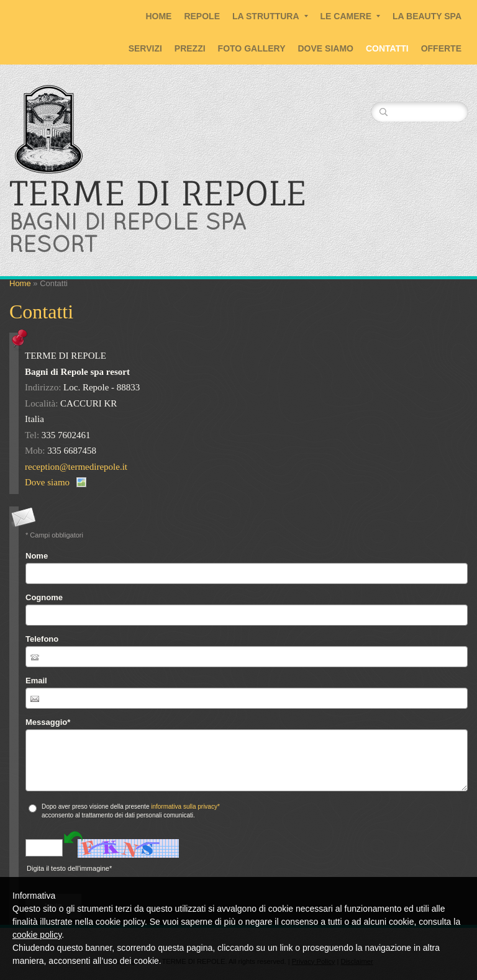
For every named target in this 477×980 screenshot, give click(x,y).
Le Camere (350, 16)
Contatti (387, 48)
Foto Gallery (252, 48)
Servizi (145, 48)
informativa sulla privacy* (185, 807)
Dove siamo (326, 48)
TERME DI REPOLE (158, 193)
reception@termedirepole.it (76, 467)
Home (158, 16)
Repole (202, 16)
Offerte (441, 48)
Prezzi (190, 48)
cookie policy (37, 935)
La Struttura (270, 16)
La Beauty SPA (427, 16)
